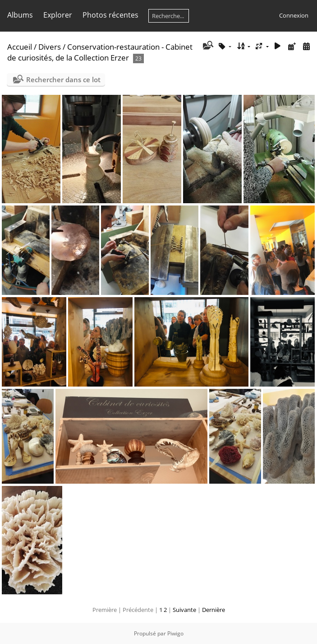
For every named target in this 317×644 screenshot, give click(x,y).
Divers (50, 47)
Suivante (184, 610)
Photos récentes (110, 15)
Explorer (58, 15)
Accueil (20, 47)
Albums (20, 15)
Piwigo (175, 633)
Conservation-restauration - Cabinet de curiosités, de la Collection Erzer (100, 52)
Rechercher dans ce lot (63, 79)
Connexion (294, 15)
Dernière (214, 610)
